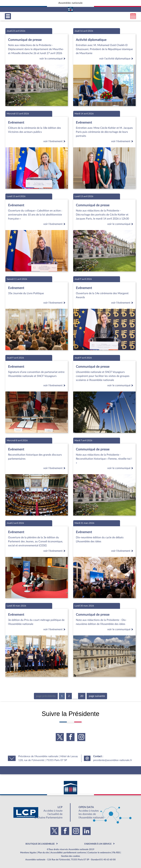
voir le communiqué (53, 59)
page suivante (97, 696)
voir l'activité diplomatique (117, 59)
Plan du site (43, 853)
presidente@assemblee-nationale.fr (113, 760)
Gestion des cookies (71, 856)
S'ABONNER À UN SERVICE (98, 844)
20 (82, 696)
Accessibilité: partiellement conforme (68, 853)
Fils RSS (116, 853)
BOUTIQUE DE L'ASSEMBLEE (40, 844)
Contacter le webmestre (99, 853)
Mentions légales (28, 853)
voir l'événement (55, 141)
